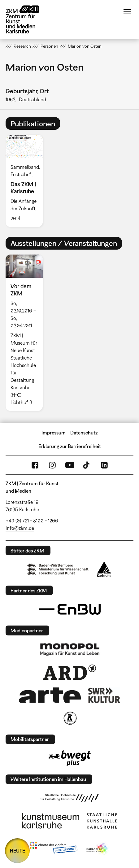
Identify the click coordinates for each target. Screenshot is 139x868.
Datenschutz (84, 433)
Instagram (52, 465)
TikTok (87, 465)
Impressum (54, 433)
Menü (127, 12)
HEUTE (17, 851)
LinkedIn (104, 465)
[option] (27, 181)
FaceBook (35, 465)
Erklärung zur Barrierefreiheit (70, 446)
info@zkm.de (20, 528)
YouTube (70, 465)
